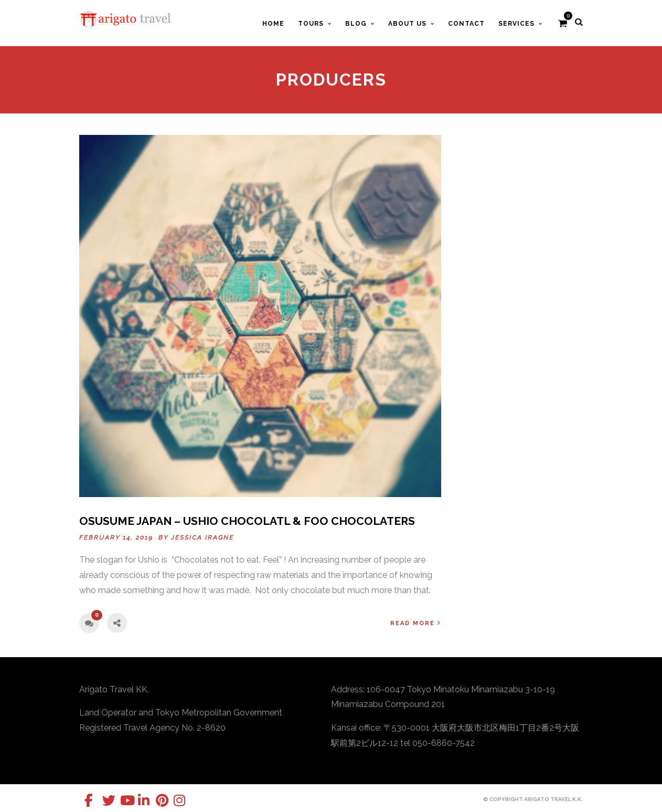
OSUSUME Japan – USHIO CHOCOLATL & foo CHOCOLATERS (247, 521)
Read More (416, 623)
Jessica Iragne (202, 537)
